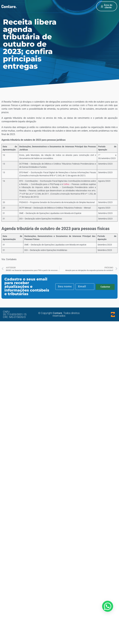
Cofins (66, 184)
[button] (56, 6)
